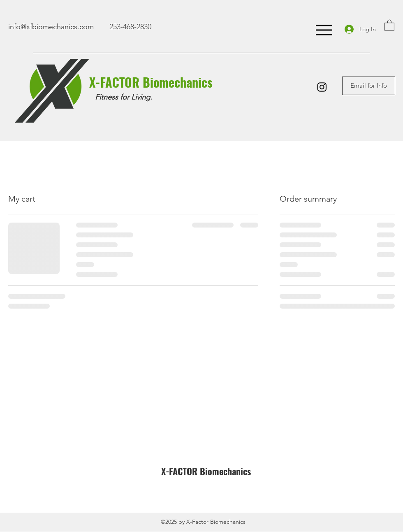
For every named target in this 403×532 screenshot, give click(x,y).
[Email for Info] (369, 86)
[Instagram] (322, 87)
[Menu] (324, 30)
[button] (389, 25)
